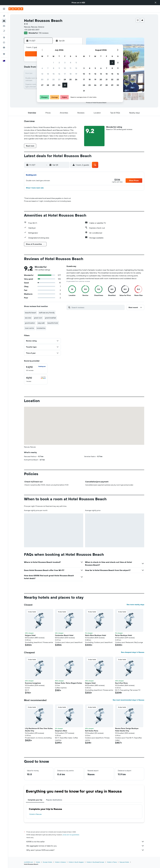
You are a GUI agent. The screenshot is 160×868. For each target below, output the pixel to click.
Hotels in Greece (60, 862)
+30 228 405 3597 (32, 30)
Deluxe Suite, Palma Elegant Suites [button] (69, 683)
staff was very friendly (47, 313)
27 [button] (42, 85)
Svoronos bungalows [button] (33, 683)
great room (38, 318)
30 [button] (59, 85)
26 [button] (76, 79)
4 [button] (71, 63)
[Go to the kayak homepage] (16, 9)
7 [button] (48, 68)
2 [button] (59, 63)
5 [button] (76, 63)
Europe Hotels (47, 862)
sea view (28, 318)
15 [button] (54, 74)
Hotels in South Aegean (76, 862)
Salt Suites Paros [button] (92, 731)
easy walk (41, 323)
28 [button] (48, 85)
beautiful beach (31, 313)
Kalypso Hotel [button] (30, 635)
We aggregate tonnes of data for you (85, 846)
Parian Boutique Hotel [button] (124, 635)
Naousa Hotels (124, 862)
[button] (156, 3)
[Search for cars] (4, 26)
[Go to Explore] (4, 37)
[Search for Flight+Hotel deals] (4, 31)
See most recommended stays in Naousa (128, 700)
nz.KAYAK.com (29, 862)
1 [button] (53, 63)
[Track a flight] (4, 42)
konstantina (41, 328)
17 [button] (65, 74)
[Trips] (4, 54)
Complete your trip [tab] (35, 800)
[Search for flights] (4, 16)
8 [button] (54, 68)
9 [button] (59, 68)
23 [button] (59, 79)
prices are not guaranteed (71, 835)
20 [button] (42, 79)
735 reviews (43, 33)
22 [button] (53, 79)
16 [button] (59, 74)
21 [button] (48, 79)
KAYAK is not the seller (85, 842)
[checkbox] (36, 369)
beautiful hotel (53, 323)
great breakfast (50, 318)
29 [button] (53, 85)
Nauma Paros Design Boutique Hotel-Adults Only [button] (127, 730)
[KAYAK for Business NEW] (4, 47)
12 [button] (76, 68)
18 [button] (71, 74)
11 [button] (70, 68)
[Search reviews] (97, 307)
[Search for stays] (4, 21)
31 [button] (65, 85)
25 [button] (70, 79)
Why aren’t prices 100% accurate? (85, 850)
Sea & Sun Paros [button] (121, 683)
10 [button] (65, 68)
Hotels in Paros (112, 862)
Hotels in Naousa (35, 814)
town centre (29, 328)
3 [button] (65, 63)
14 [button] (48, 74)
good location (30, 323)
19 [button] (76, 74)
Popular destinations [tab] (54, 800)
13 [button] (42, 74)
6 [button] (42, 68)
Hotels (38, 862)
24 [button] (65, 79)
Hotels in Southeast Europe (95, 862)
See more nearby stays (135, 605)
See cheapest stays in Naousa (133, 652)
